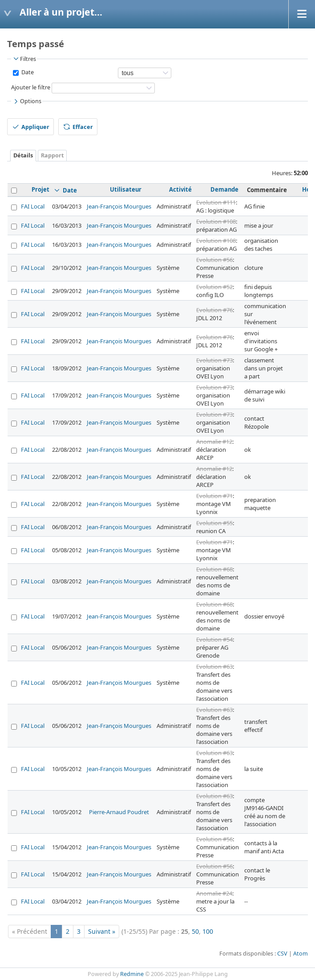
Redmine (132, 974)
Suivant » (102, 931)
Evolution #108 (216, 221)
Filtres (24, 59)
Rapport (52, 155)
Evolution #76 (214, 310)
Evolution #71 (214, 496)
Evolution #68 (214, 569)
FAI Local (33, 206)
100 (208, 931)
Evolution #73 (214, 360)
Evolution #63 (214, 667)
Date (27, 72)
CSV (282, 954)
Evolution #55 (214, 523)
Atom (301, 954)
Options (27, 101)
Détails (23, 155)
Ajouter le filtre (31, 87)
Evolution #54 (214, 639)
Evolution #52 (214, 287)
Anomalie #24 (214, 893)
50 (195, 931)
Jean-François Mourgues (119, 206)
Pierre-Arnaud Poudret (119, 812)
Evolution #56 (214, 260)
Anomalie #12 (214, 442)
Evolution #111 (216, 202)
